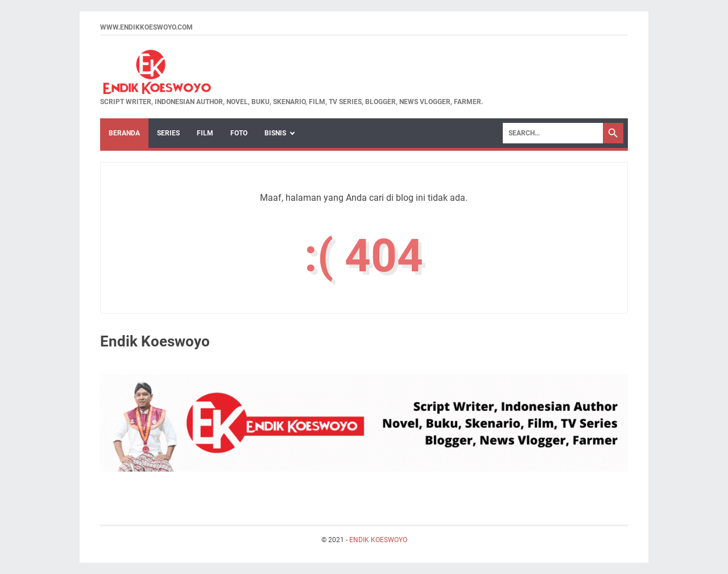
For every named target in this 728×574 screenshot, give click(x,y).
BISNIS (275, 133)
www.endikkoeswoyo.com (146, 27)
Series (168, 133)
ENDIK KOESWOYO (378, 540)
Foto (239, 133)
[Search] (553, 133)
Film (205, 133)
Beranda (124, 133)
